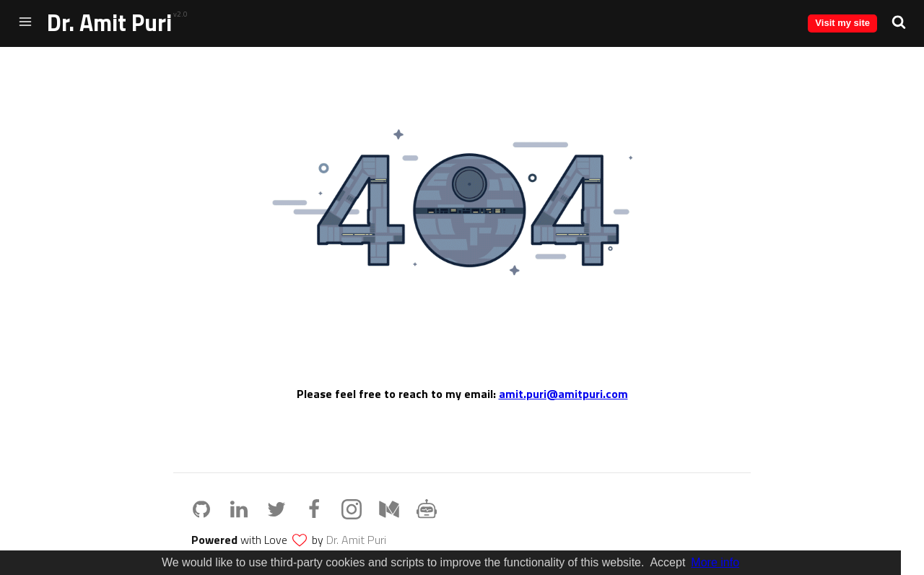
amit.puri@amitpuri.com (563, 394)
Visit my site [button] (842, 23)
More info (715, 562)
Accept (667, 562)
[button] (899, 22)
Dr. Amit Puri (109, 22)
